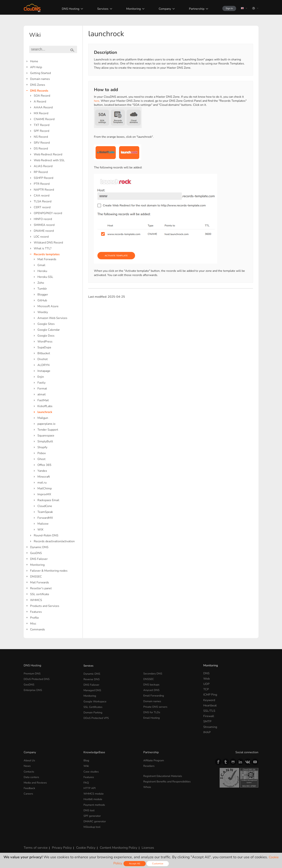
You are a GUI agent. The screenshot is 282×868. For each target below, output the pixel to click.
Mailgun (43, 418)
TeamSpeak (45, 512)
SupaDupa (44, 347)
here (97, 101)
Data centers (32, 776)
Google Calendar (49, 330)
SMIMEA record (44, 225)
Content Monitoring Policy (112, 845)
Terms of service (35, 845)
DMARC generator (96, 819)
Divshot (43, 359)
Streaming (210, 727)
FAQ (86, 782)
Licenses (139, 845)
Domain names (40, 79)
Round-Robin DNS (46, 535)
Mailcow (43, 524)
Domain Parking (94, 711)
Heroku (42, 271)
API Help (36, 67)
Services (99, 9)
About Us (30, 760)
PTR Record (42, 184)
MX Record (41, 113)
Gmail (41, 265)
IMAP (207, 732)
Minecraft (44, 477)
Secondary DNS (154, 673)
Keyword (209, 700)
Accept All (135, 864)
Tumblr (42, 289)
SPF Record (41, 131)
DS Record (41, 149)
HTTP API (90, 787)
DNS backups (152, 684)
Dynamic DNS (39, 547)
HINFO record (43, 219)
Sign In (227, 8)
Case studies (92, 771)
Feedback (30, 787)
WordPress (45, 342)
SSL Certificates (94, 705)
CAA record (42, 196)
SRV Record (42, 143)
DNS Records (39, 91)
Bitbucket (44, 353)
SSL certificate (40, 594)
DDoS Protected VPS (98, 716)
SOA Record (42, 96)
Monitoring (129, 9)
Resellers (150, 766)
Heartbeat (210, 705)
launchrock (45, 412)
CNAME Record (44, 119)
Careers (29, 792)
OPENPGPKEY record (48, 213)
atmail (42, 394)
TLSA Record (43, 201)
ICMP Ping (210, 695)
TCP (206, 689)
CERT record (42, 207)
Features (36, 612)
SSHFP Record (43, 178)
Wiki (87, 766)
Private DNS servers (157, 705)
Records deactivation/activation (54, 541)
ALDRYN (43, 365)
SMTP (207, 721)
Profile (34, 618)
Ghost (41, 459)
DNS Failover (39, 559)
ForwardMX (45, 518)
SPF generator (93, 814)
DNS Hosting (67, 9)
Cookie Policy (81, 845)
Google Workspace (96, 700)
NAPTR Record (44, 190)
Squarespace (46, 436)
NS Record (41, 137)
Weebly (43, 312)
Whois (148, 786)
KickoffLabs (45, 406)
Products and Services (45, 606)
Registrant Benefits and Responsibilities (170, 781)
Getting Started (40, 73)
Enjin (41, 377)
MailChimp (45, 488)
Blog (87, 760)
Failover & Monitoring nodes (49, 571)
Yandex (42, 471)
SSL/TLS (209, 711)
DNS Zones (38, 85)
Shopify (42, 447)
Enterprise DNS (34, 689)
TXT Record (42, 125)
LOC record (41, 237)
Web (207, 679)
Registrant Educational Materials (165, 775)
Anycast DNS (152, 689)
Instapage (44, 371)
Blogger (43, 295)
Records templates (47, 254)
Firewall (209, 716)
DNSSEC (36, 577)
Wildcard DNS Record (48, 243)
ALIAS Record (43, 166)
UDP (206, 684)
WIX (40, 530)
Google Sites (46, 324)
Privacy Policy (59, 845)
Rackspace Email (48, 500)
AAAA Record (43, 107)
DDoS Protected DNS (38, 679)
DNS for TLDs (153, 711)
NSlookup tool (93, 824)
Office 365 (44, 465)
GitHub (42, 300)
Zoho (41, 283)
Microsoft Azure (48, 306)
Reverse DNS (92, 679)
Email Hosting (153, 716)
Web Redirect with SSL (49, 160)
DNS (206, 673)
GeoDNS (36, 553)
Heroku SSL (45, 277)
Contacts (29, 771)
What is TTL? (43, 248)
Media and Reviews (37, 782)
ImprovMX (44, 494)
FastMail (43, 400)
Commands (38, 629)
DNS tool (90, 809)
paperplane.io (46, 424)
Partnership (192, 9)
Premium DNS (33, 673)
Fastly (41, 383)
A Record (40, 102)
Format (42, 389)
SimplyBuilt (45, 441)
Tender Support (48, 430)
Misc (33, 624)
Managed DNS (93, 689)
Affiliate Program (155, 760)
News (28, 766)
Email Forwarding (155, 695)
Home (34, 61)
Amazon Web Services (52, 318)
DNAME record (44, 231)
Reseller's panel (41, 588)
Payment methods (96, 803)
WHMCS (36, 600)
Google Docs (46, 336)
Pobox (42, 453)
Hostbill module (94, 798)
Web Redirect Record (48, 154)
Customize (159, 864)
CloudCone (45, 506)
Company (160, 9)
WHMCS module (95, 792)
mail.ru (42, 483)
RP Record (41, 172)
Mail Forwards (47, 259)
